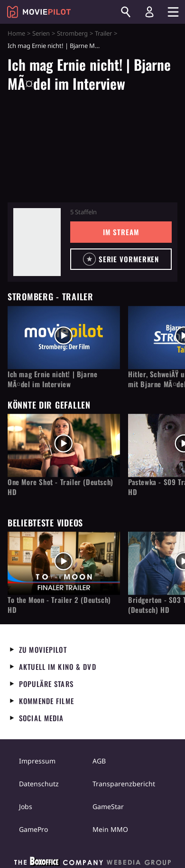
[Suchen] (126, 12)
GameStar (108, 806)
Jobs (26, 806)
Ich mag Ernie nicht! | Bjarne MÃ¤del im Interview (52, 379)
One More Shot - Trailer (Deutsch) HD (60, 487)
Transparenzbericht (124, 784)
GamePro (33, 829)
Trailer (103, 33)
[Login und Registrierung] (149, 12)
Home (16, 33)
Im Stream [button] (121, 232)
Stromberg (72, 33)
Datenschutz (39, 784)
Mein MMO (110, 829)
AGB (99, 761)
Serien (41, 33)
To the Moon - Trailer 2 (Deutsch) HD (59, 605)
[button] (121, 259)
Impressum (37, 761)
